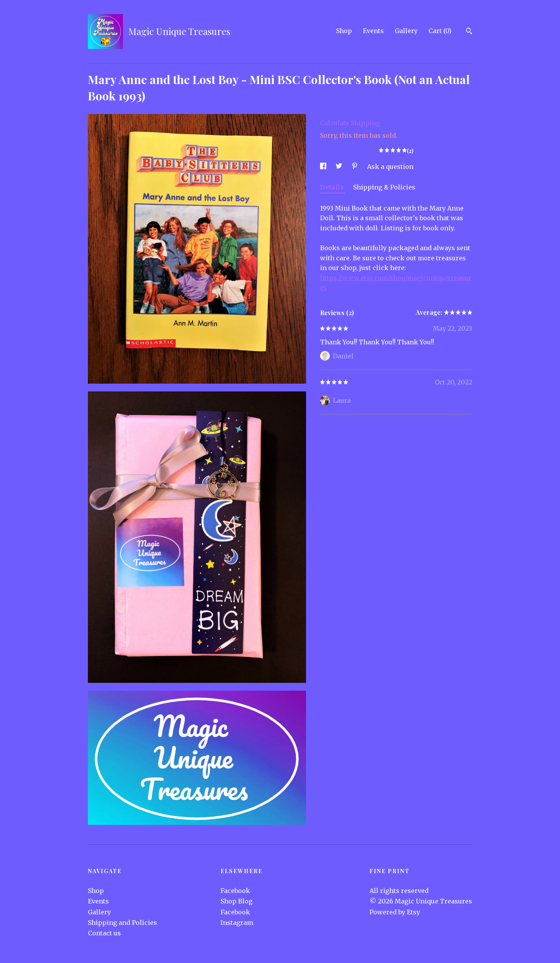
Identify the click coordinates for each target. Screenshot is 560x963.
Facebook (235, 891)
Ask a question (390, 167)
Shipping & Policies (384, 187)
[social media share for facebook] (324, 167)
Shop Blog (236, 901)
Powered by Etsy (395, 912)
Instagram (237, 923)
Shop (344, 31)
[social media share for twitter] (340, 167)
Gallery (406, 31)
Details (333, 187)
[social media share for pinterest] (355, 167)
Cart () (440, 31)
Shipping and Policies (122, 923)
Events (373, 31)
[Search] (469, 32)
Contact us (104, 933)
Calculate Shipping (350, 123)
